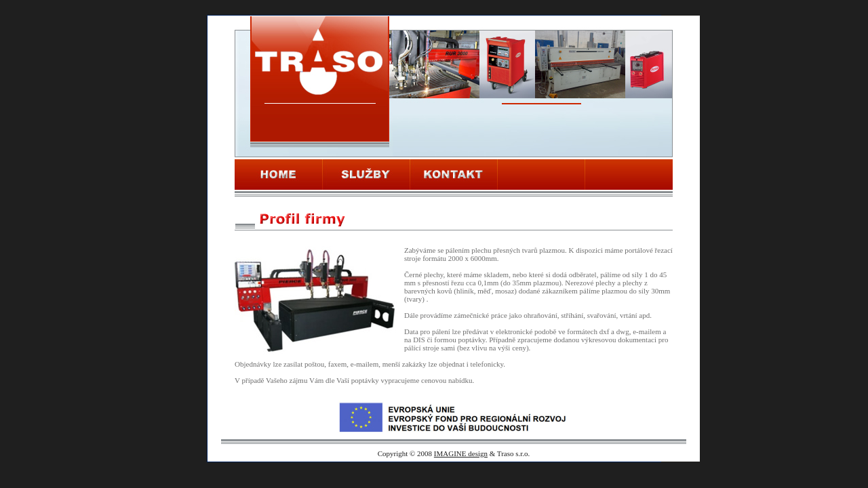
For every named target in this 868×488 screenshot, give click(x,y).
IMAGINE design (461, 453)
